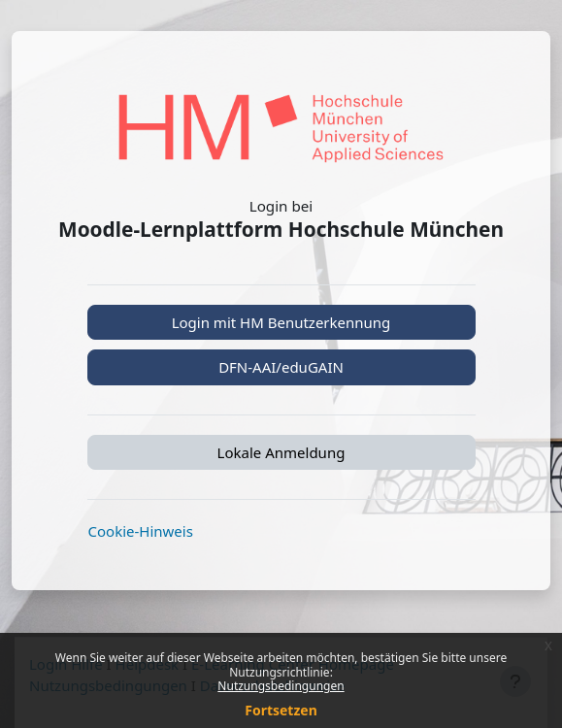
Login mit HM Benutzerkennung (281, 322)
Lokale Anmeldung (281, 452)
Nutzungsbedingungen (281, 686)
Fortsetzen (281, 710)
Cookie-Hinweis (141, 531)
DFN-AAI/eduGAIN (281, 367)
